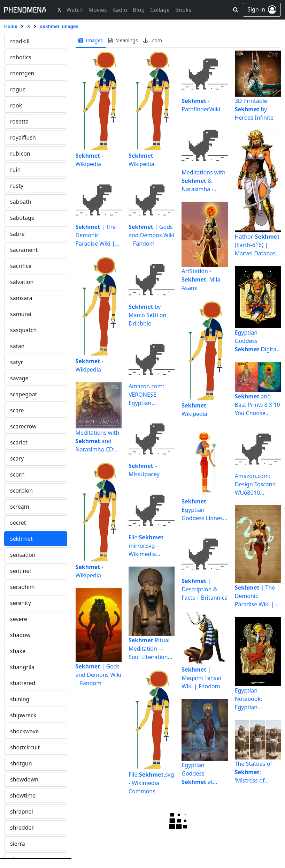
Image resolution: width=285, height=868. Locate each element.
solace (18, 635)
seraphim (22, 89)
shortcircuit (25, 250)
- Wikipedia (90, 160)
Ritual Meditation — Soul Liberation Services (149, 649)
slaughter (23, 491)
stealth (19, 844)
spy (14, 747)
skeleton (21, 458)
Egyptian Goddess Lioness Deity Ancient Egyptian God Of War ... (203, 510)
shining (20, 202)
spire (17, 715)
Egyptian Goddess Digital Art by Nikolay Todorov (256, 341)
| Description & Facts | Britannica (205, 589)
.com (153, 40)
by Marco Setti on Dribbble (148, 315)
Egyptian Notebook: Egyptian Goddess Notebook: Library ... (249, 699)
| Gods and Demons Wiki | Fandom (99, 675)
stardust (21, 795)
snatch (19, 523)
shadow (20, 137)
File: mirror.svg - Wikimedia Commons (146, 546)
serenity (21, 105)
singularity (24, 410)
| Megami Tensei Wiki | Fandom (201, 678)
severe (19, 121)
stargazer (22, 828)
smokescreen (27, 507)
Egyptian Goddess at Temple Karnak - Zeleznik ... (205, 773)
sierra (18, 346)
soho (17, 619)
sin (14, 394)
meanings (123, 40)
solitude (21, 651)
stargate (21, 811)
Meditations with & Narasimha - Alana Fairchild (203, 181)
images (91, 40)
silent (17, 362)
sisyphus (21, 442)
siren (17, 426)
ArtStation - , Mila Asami (201, 279)
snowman (23, 555)
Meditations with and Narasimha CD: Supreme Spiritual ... (98, 441)
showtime (23, 298)
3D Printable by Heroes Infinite (254, 109)
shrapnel (22, 314)
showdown (24, 282)
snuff (17, 587)
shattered (23, 186)
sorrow (19, 667)
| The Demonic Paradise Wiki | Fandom (96, 235)
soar (16, 603)
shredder (22, 330)
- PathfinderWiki (201, 105)
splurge (20, 731)
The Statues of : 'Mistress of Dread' (253, 772)
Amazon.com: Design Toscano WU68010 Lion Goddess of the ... (258, 484)
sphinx (19, 699)
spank (18, 683)
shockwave (24, 234)
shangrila (22, 170)
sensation (23, 57)
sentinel (21, 73)
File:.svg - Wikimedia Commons (151, 783)
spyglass (21, 763)
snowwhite (24, 571)
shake (18, 154)
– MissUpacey (144, 470)
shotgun (21, 266)
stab (16, 779)
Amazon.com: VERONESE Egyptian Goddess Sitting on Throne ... (150, 395)
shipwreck (23, 218)
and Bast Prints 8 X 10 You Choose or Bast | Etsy (257, 405)
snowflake (23, 539)
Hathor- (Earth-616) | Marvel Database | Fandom (257, 245)
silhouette (23, 378)
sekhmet (21, 41)
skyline (19, 474)
